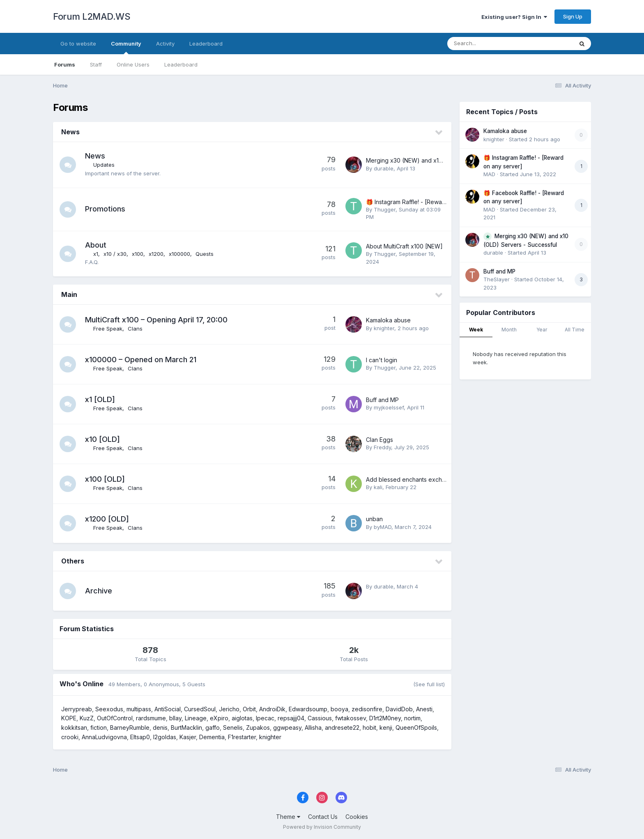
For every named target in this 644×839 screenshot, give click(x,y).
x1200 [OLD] (107, 519)
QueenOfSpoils (416, 728)
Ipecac (265, 718)
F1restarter (242, 737)
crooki (70, 737)
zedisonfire (367, 709)
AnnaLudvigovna (104, 737)
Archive (99, 591)
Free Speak (108, 329)
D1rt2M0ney (385, 718)
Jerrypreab (77, 709)
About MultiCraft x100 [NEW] (404, 246)
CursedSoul (200, 709)
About (96, 245)
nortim (412, 718)
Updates (104, 165)
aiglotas (242, 718)
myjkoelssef (389, 407)
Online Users (133, 64)
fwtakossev (351, 718)
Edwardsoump (308, 709)
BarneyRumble (130, 728)
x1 (96, 254)
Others (73, 561)
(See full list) (429, 684)
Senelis (233, 728)
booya (339, 709)
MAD (489, 174)
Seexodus (109, 709)
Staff (96, 64)
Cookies (357, 817)
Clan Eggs (379, 440)
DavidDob (399, 709)
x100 (138, 254)
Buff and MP (382, 400)
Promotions (105, 209)
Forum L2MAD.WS (92, 16)
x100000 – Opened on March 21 (141, 360)
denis (160, 728)
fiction (99, 728)
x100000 (179, 254)
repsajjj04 (291, 718)
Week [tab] (476, 330)
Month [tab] (509, 330)
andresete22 (342, 728)
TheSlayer (497, 279)
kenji (386, 728)
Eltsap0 (140, 737)
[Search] (488, 44)
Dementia (212, 737)
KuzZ (87, 718)
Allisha (313, 728)
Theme (288, 817)
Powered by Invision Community (322, 827)
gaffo (213, 728)
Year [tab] (542, 330)
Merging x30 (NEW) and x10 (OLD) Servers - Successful (442, 160)
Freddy (382, 447)
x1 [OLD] (100, 399)
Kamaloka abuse (388, 320)
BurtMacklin (186, 728)
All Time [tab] (575, 330)
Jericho (229, 709)
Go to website (78, 44)
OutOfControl (115, 718)
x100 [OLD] (105, 479)
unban (374, 519)
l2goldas (165, 737)
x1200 (156, 254)
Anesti (424, 709)
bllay (175, 718)
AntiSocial (168, 709)
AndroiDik (272, 709)
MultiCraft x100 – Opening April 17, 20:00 (156, 320)
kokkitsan (74, 728)
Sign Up (573, 16)
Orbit (249, 709)
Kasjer (188, 737)
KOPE (69, 718)
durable (384, 168)
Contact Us (323, 817)
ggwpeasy (287, 728)
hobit (369, 728)
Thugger (385, 209)
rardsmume (151, 718)
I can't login (382, 360)
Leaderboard (181, 64)
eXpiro (219, 718)
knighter (384, 328)
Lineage (196, 718)
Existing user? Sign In (514, 17)
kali (378, 487)
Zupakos (258, 728)
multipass (139, 709)
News (70, 132)
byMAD (383, 527)
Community (126, 47)
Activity (165, 44)
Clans (135, 329)
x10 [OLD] (102, 439)
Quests (205, 254)
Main (69, 294)
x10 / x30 (115, 254)
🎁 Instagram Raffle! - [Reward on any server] (428, 202)
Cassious (320, 718)
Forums (65, 64)
